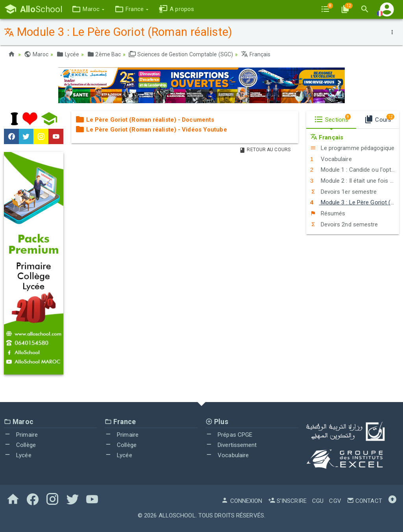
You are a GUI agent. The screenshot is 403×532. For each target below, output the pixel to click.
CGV (335, 501)
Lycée (68, 54)
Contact (364, 501)
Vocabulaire (331, 159)
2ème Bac (104, 54)
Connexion (242, 501)
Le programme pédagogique (352, 148)
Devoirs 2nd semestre (344, 224)
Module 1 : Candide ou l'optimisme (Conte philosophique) (355, 170)
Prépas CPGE (229, 435)
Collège (20, 445)
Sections (332, 119)
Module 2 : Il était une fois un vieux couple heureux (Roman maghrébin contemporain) (355, 181)
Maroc (36, 54)
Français (256, 54)
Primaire (21, 435)
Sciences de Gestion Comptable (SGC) (181, 54)
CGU (318, 501)
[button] (88, 9)
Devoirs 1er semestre (344, 192)
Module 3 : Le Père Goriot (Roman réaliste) (355, 202)
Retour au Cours (265, 150)
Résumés (328, 213)
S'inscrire (287, 501)
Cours (379, 119)
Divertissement (231, 445)
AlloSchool (177, 515)
